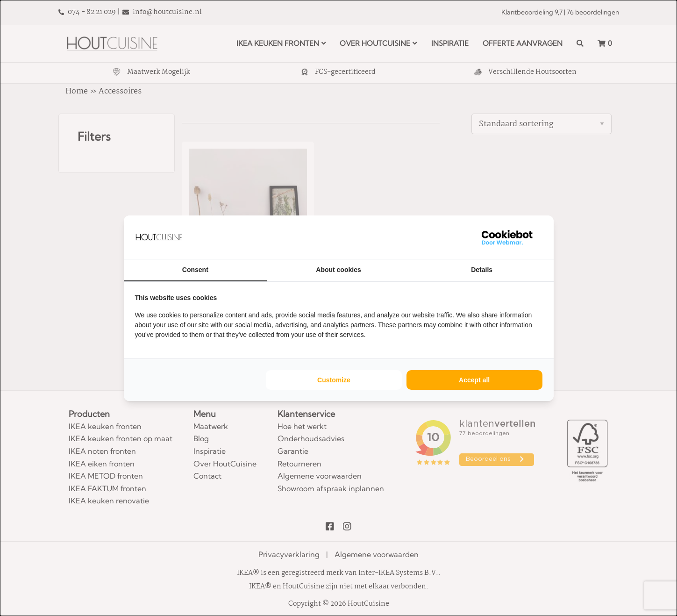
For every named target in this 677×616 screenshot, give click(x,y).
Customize (334, 380)
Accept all (474, 380)
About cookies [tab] (338, 270)
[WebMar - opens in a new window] (507, 237)
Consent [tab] (195, 270)
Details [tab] (482, 270)
